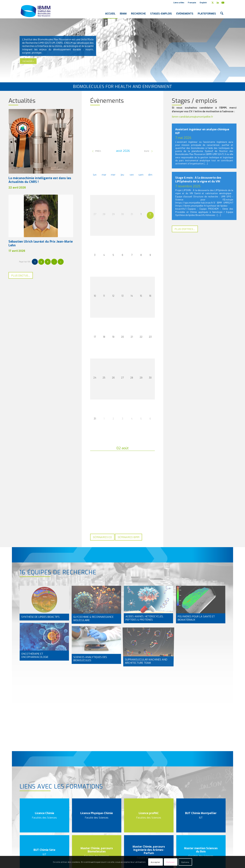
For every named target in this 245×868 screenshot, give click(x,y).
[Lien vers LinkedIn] (218, 3)
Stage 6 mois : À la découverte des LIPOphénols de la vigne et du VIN (198, 180)
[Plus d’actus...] (21, 275)
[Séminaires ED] (102, 537)
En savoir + (28, 61)
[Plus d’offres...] (185, 229)
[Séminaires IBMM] (129, 537)
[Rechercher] (222, 11)
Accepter (156, 862)
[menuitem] (179, 3)
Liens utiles (179, 2)
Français (192, 2)
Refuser (171, 862)
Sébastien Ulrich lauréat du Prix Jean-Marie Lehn (41, 243)
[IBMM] (36, 11)
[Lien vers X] (213, 3)
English (203, 2)
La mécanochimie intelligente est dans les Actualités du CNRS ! (40, 180)
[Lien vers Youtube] (223, 3)
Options (185, 862)
